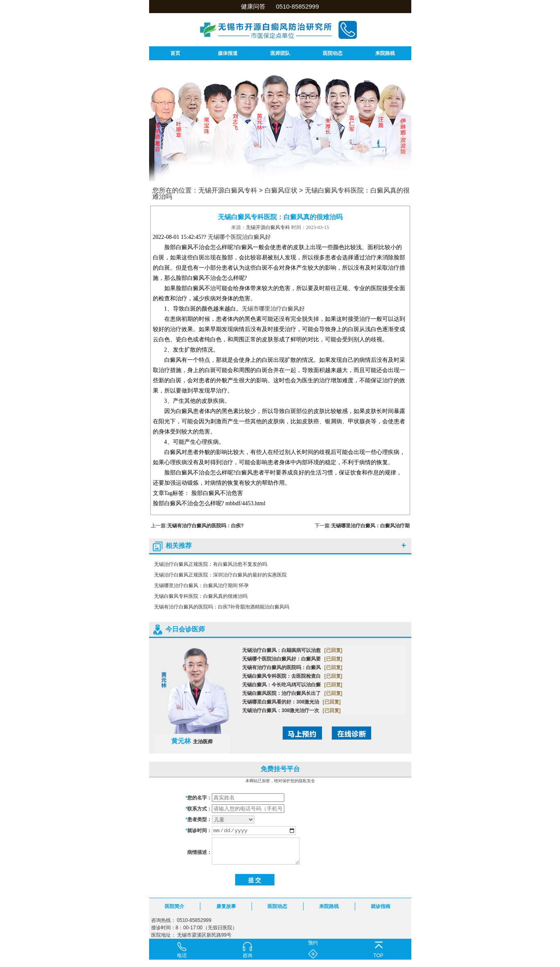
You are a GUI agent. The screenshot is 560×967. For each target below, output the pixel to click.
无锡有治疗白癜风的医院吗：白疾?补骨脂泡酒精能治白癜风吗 (222, 607)
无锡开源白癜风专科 (228, 190)
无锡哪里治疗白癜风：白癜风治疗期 (370, 526)
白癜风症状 (281, 190)
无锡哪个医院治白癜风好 (239, 237)
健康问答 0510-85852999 (280, 6)
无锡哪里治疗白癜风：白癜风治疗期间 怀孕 (201, 586)
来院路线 (385, 53)
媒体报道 (228, 53)
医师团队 (280, 53)
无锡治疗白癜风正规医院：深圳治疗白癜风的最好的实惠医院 (220, 575)
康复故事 (226, 906)
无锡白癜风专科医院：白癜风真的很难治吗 (201, 596)
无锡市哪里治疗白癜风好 (273, 309)
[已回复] (333, 650)
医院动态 (333, 53)
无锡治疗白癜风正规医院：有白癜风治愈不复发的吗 (211, 564)
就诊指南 (381, 906)
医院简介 (175, 906)
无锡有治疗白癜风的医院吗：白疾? (205, 526)
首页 (175, 53)
